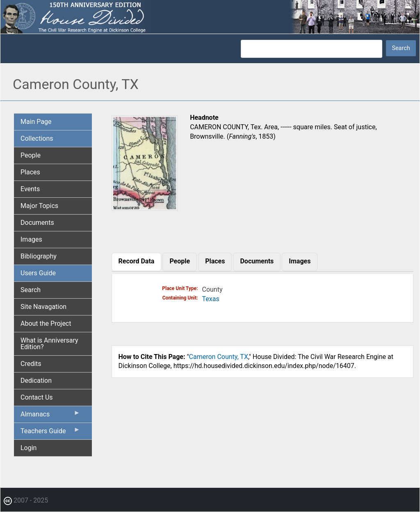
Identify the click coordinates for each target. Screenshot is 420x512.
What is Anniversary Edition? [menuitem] (49, 344)
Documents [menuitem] (37, 223)
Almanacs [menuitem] (50, 416)
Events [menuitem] (30, 189)
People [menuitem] (31, 155)
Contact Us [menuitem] (37, 397)
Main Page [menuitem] (36, 122)
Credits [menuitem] (31, 364)
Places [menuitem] (30, 172)
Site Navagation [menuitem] (43, 307)
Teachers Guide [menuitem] (50, 433)
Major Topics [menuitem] (39, 206)
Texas (211, 299)
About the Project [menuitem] (46, 323)
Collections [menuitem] (37, 138)
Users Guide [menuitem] (38, 273)
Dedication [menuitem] (36, 381)
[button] (145, 208)
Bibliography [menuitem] (39, 256)
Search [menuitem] (31, 290)
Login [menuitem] (29, 448)
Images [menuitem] (31, 239)
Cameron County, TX (219, 357)
